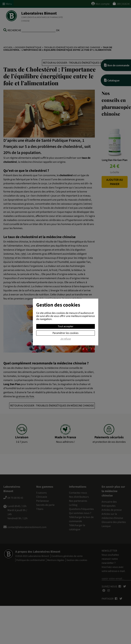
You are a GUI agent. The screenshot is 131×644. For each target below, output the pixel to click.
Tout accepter (66, 326)
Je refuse (66, 339)
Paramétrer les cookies (65, 333)
